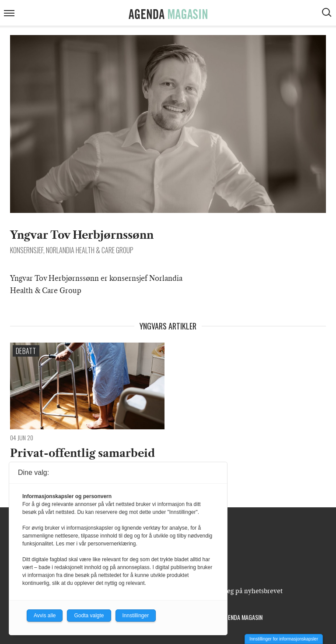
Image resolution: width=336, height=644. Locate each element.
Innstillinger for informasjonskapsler (284, 639)
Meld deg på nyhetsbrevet (244, 591)
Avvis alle (45, 616)
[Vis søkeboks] (328, 14)
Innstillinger (136, 616)
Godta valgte (89, 616)
